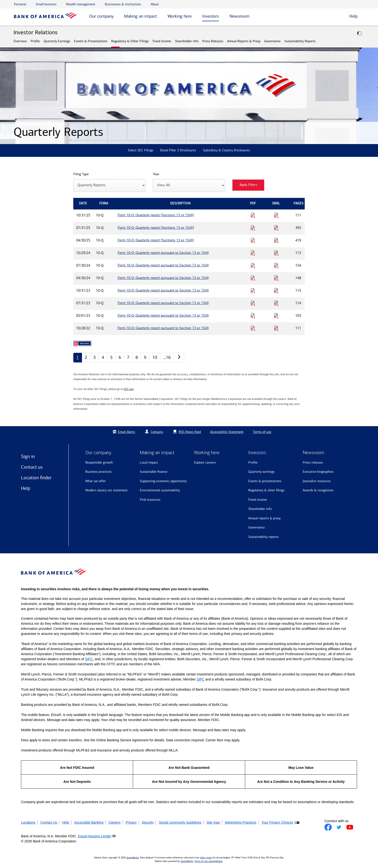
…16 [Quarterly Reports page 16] (167, 357)
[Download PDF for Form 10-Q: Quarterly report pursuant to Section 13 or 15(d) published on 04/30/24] (253, 278)
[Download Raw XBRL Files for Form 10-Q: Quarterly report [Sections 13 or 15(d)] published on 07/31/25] (276, 228)
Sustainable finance (154, 472)
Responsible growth (99, 462)
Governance (272, 41)
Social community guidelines (180, 822)
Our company (101, 16)
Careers (115, 822)
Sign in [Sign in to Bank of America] (28, 456)
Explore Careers (205, 462)
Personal (20, 4)
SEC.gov (129, 389)
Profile (35, 41)
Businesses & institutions (123, 4)
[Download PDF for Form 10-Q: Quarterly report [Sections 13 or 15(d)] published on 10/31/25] (253, 215)
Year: (156, 174)
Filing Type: (81, 174)
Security (148, 822)
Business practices (98, 472)
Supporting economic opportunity (163, 481)
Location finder (36, 478)
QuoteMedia (133, 858)
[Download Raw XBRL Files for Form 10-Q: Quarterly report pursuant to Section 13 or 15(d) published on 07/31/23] (276, 303)
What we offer (96, 481)
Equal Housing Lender (95, 836)
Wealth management (81, 4)
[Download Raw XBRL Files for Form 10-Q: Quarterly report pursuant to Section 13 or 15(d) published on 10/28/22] (276, 328)
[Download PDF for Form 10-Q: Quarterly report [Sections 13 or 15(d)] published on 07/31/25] (253, 228)
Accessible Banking (89, 822)
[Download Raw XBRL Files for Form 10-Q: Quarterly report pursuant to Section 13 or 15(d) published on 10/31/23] (276, 291)
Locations (28, 822)
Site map (213, 822)
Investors (211, 16)
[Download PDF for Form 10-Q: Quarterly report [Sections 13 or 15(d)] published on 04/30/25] (253, 240)
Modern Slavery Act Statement (106, 490)
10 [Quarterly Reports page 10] (155, 357)
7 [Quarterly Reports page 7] (128, 357)
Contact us (32, 467)
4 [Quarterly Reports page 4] (103, 357)
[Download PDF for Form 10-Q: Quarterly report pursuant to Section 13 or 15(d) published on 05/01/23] (253, 316)
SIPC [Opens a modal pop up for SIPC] (89, 659)
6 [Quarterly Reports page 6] (120, 357)
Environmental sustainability (160, 490)
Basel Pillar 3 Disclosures (178, 150)
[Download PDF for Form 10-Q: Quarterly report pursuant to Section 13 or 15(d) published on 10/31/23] (253, 291)
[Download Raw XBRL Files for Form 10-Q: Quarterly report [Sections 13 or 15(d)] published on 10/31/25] (276, 215)
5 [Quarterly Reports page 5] (111, 357)
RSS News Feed (190, 432)
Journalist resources (317, 481)
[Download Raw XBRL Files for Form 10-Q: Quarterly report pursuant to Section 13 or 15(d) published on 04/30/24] (276, 278)
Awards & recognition (318, 490)
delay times (206, 858)
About (155, 4)
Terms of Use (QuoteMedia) (208, 861)
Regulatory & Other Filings (130, 41)
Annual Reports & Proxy (244, 41)
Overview (20, 41)
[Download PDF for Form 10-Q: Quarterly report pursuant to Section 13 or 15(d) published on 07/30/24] (253, 265)
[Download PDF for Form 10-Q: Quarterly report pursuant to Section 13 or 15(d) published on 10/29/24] (253, 253)
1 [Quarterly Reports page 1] (78, 357)
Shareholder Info (187, 41)
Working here (180, 16)
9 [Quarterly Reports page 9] (145, 357)
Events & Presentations (91, 41)
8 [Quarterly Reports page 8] (137, 357)
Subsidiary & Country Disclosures (226, 150)
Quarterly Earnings (57, 41)
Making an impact (141, 16)
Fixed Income (162, 41)
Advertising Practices (241, 822)
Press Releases (213, 41)
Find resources (150, 500)
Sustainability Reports (300, 41)
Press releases (313, 462)
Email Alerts (123, 432)
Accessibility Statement (227, 432)
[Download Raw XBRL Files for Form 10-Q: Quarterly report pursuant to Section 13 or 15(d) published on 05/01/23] (276, 316)
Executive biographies (318, 472)
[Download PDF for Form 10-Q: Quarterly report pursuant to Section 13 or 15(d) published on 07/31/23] (253, 303)
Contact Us (49, 822)
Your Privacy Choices (277, 822)
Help (26, 488)
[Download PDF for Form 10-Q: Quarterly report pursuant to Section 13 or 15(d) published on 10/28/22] (253, 328)
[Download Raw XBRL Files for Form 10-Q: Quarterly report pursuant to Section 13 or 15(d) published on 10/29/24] (276, 253)
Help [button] (353, 16)
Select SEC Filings (141, 150)
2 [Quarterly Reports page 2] (86, 357)
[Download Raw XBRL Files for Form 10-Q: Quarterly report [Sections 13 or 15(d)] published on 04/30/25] (276, 240)
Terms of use (262, 432)
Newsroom (240, 16)
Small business (46, 4)
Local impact (149, 462)
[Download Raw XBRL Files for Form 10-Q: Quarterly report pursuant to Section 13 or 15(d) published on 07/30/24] (276, 265)
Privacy (131, 822)
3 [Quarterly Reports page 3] (94, 357)
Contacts (157, 432)
